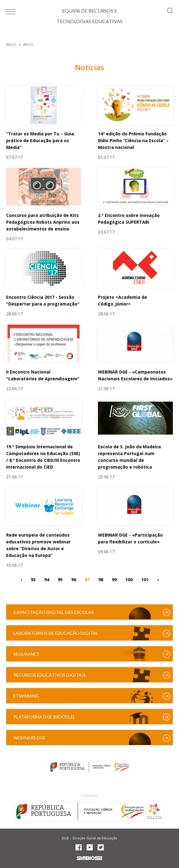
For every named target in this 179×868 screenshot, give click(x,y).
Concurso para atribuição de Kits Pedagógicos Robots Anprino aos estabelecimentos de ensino (43, 222)
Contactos (90, 796)
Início (11, 45)
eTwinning (26, 696)
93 (33, 579)
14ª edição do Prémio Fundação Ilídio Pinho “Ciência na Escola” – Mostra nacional (133, 140)
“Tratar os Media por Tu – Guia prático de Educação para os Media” (40, 140)
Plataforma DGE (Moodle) (44, 717)
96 (74, 579)
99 (114, 579)
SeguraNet (26, 654)
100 (129, 579)
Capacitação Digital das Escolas (54, 612)
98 (101, 579)
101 (145, 579)
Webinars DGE (30, 738)
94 (47, 579)
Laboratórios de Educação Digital (56, 633)
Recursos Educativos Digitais (50, 675)
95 (60, 579)
